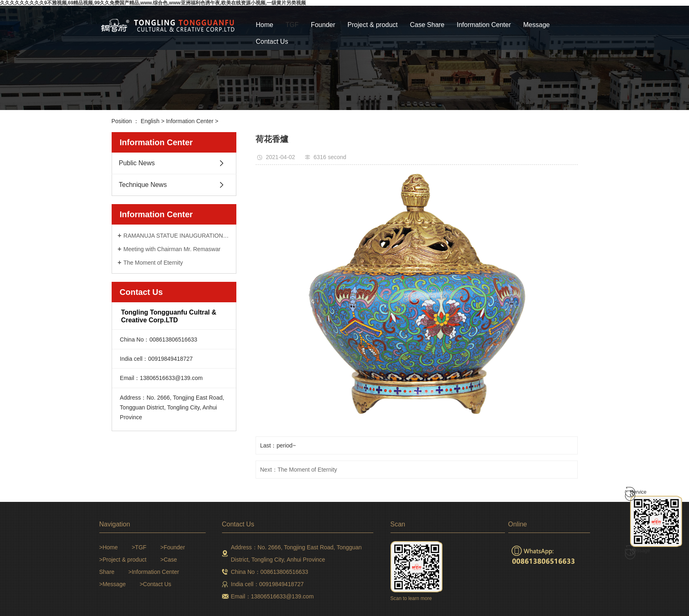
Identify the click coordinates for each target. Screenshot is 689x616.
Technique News (143, 185)
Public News (137, 163)
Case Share (428, 25)
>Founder (173, 547)
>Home (109, 547)
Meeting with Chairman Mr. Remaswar (172, 249)
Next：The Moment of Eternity (298, 470)
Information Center (484, 25)
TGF (292, 25)
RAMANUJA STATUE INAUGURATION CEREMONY (177, 236)
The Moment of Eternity (153, 263)
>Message (113, 584)
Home (265, 25)
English (150, 121)
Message (537, 25)
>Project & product (123, 560)
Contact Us (272, 42)
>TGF (139, 547)
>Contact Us (155, 584)
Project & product (373, 25)
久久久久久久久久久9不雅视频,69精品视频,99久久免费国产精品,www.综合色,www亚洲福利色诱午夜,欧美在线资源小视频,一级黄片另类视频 (153, 3)
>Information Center (154, 572)
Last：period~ (278, 445)
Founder (323, 25)
